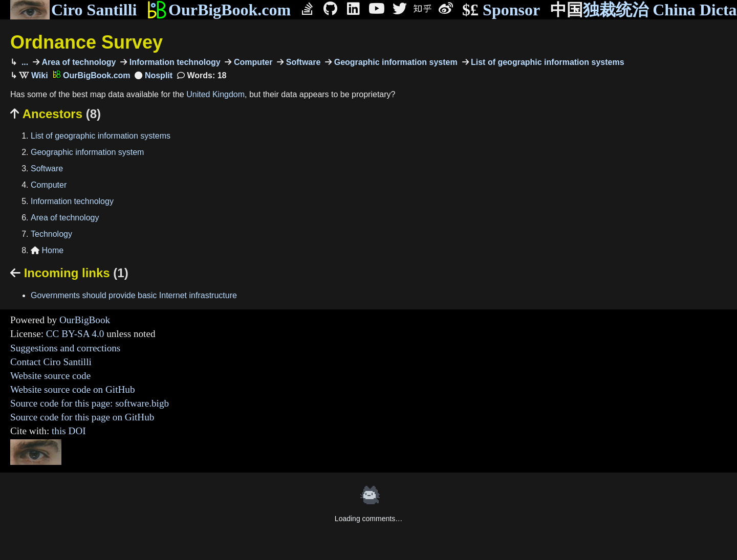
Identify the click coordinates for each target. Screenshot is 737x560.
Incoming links (69, 273)
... (24, 62)
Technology (51, 234)
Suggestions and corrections (65, 348)
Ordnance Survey (86, 42)
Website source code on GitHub (73, 389)
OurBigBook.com (219, 10)
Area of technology (78, 62)
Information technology (174, 62)
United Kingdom (215, 94)
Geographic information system (394, 62)
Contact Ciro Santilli (51, 362)
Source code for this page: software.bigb (90, 403)
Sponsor (501, 10)
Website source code (50, 376)
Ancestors (56, 114)
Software (302, 62)
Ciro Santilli (73, 10)
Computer (252, 62)
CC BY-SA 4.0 (75, 334)
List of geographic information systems (547, 62)
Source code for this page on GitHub (82, 417)
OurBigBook (85, 320)
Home (47, 250)
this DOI (69, 431)
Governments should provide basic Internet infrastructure (134, 295)
